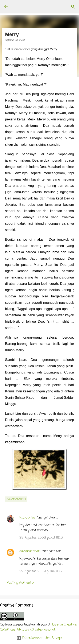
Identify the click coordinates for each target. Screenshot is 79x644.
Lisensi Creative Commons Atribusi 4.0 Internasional (38, 627)
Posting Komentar (21, 583)
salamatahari (16, 499)
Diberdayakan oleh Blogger (39, 638)
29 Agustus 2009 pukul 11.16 (40, 571)
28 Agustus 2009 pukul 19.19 (41, 538)
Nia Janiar (27, 518)
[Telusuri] (73, 7)
